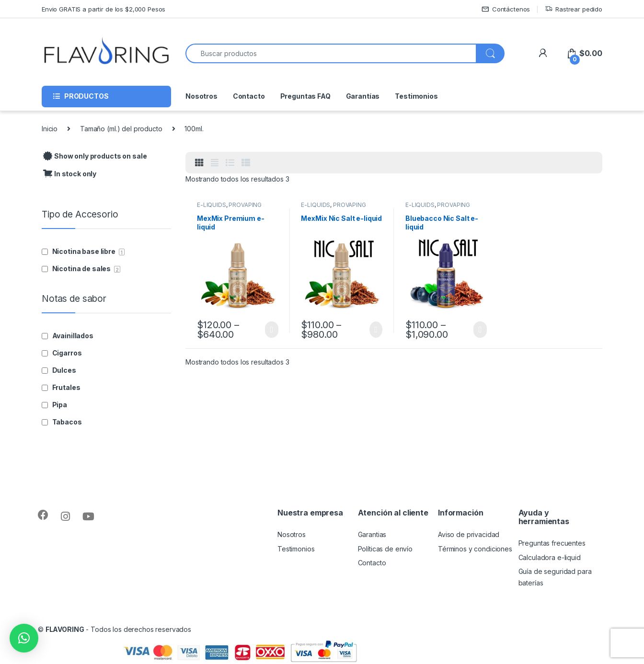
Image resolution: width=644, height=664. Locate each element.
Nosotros (201, 96)
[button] (24, 638)
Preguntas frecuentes (552, 543)
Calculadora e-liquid (550, 557)
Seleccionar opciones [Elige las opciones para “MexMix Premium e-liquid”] (271, 330)
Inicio (50, 129)
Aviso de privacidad (469, 534)
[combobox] (331, 53)
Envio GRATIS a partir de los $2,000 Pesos (103, 9)
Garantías (363, 96)
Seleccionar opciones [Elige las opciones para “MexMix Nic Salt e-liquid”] (376, 330)
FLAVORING (65, 629)
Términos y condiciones (475, 549)
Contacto (249, 96)
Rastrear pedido (574, 9)
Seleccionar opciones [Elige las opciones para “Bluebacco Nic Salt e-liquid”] (480, 330)
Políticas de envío (385, 549)
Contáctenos (506, 9)
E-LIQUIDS (212, 205)
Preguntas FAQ (305, 96)
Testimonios (416, 96)
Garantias (372, 534)
